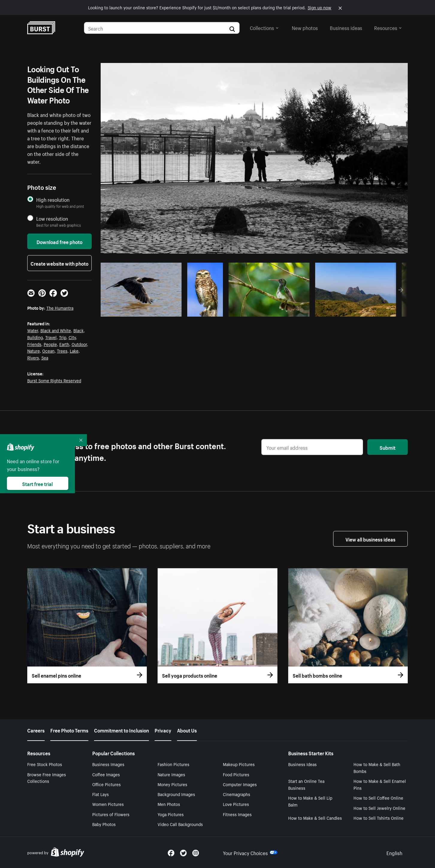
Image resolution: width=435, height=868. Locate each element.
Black (78, 330)
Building (35, 337)
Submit (388, 447)
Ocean (48, 350)
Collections (264, 27)
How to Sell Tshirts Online (379, 818)
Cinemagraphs (237, 794)
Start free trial (37, 483)
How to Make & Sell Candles (315, 818)
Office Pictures (107, 784)
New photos (305, 27)
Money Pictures (172, 784)
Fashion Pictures (173, 764)
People (50, 344)
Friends (34, 344)
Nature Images (171, 774)
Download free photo (59, 241)
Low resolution (52, 218)
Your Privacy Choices (250, 852)
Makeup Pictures (239, 764)
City (72, 337)
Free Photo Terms (69, 730)
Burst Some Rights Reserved (54, 380)
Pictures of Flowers (111, 814)
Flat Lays (101, 794)
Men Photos (169, 804)
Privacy (163, 730)
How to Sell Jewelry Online (379, 808)
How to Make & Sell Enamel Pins (380, 784)
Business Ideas (302, 764)
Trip (63, 337)
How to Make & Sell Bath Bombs (377, 767)
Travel (51, 337)
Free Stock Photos (45, 764)
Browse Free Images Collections (47, 778)
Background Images (176, 794)
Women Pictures (108, 804)
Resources (388, 27)
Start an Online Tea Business (306, 784)
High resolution (53, 200)
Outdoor (79, 344)
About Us (187, 730)
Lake (74, 350)
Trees (62, 350)
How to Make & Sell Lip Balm (310, 801)
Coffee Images (106, 774)
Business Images (108, 764)
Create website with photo (59, 263)
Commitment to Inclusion (121, 730)
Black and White (56, 330)
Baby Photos (104, 824)
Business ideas (346, 27)
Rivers (33, 357)
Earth (64, 344)
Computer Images (240, 784)
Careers (36, 730)
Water (33, 330)
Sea (45, 357)
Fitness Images (237, 814)
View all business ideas (370, 539)
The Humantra (60, 308)
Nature (34, 350)
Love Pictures (236, 804)
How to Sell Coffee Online (378, 798)
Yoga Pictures (171, 814)
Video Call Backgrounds (180, 824)
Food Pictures (236, 774)
